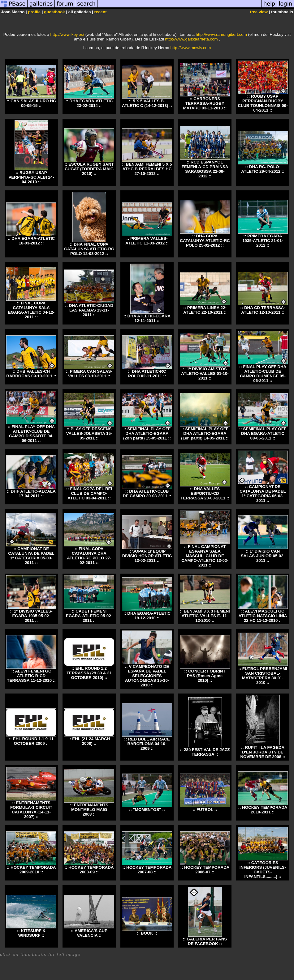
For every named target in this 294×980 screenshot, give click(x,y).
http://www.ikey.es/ (67, 34)
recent (101, 12)
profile (34, 12)
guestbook (54, 12)
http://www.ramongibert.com (221, 34)
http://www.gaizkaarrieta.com (191, 39)
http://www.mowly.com (191, 48)
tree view (259, 12)
